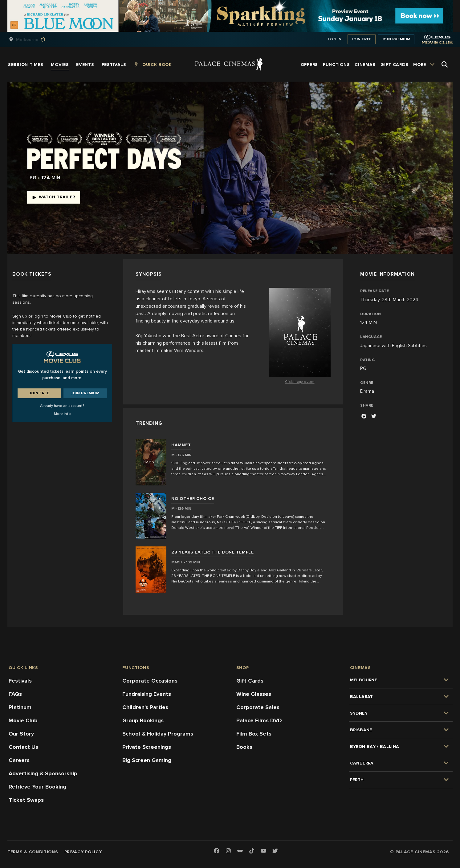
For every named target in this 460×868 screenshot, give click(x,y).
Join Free (361, 39)
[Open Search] (445, 64)
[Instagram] (228, 851)
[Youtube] (263, 851)
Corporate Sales (258, 707)
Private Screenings (147, 747)
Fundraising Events (147, 694)
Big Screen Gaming (147, 760)
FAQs (15, 694)
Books (244, 747)
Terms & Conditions (33, 852)
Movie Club (23, 720)
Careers (19, 760)
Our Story (21, 734)
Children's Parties (145, 707)
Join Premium (396, 39)
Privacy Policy (83, 852)
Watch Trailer (54, 197)
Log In (335, 39)
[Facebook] (364, 417)
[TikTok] (252, 851)
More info (62, 414)
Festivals (20, 681)
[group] (34, 39)
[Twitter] (275, 851)
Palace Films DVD (259, 720)
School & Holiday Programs (158, 734)
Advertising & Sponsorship (43, 773)
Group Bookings (143, 720)
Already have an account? (62, 406)
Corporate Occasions (150, 681)
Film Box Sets (254, 734)
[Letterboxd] (240, 851)
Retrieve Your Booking (37, 787)
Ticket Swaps (26, 800)
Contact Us (23, 747)
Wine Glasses (254, 694)
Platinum (20, 707)
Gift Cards (250, 681)
